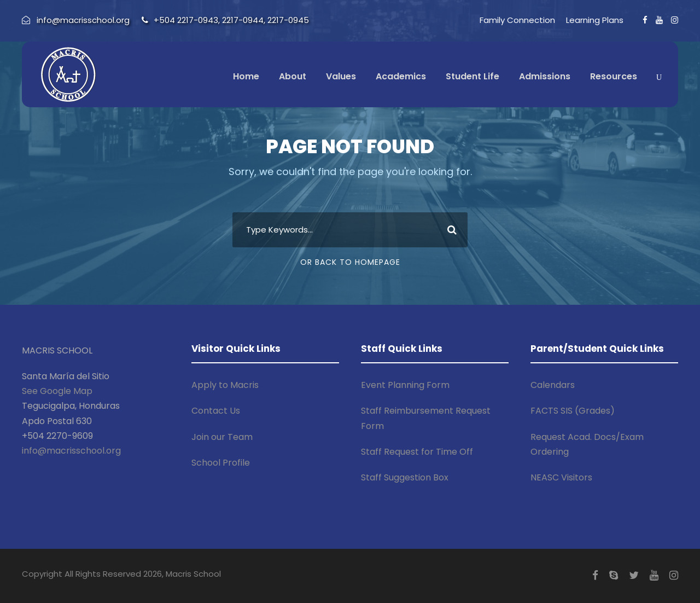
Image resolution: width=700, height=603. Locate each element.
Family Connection (517, 20)
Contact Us (216, 411)
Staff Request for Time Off (417, 452)
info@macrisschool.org (71, 451)
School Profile (221, 463)
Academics (401, 76)
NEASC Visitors (561, 477)
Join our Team (222, 437)
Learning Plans (595, 20)
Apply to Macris (225, 385)
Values (341, 76)
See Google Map (57, 391)
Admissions (545, 76)
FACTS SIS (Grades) (573, 411)
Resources (614, 76)
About (293, 76)
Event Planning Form (405, 385)
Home (246, 76)
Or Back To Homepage (350, 262)
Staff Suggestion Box (405, 477)
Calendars (553, 385)
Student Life (472, 76)
